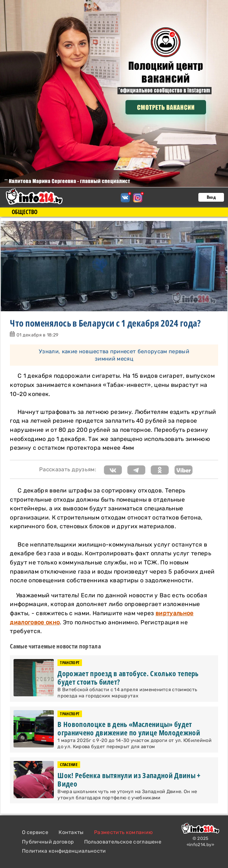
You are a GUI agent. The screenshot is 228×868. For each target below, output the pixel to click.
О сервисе (35, 832)
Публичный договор (48, 842)
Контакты (71, 832)
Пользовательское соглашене (123, 842)
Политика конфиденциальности (64, 851)
